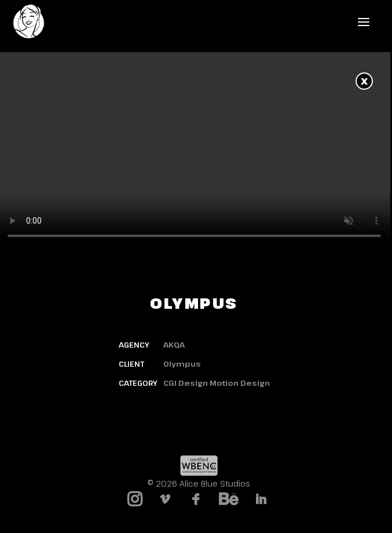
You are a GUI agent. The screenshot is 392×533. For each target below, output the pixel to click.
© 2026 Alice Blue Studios (199, 483)
